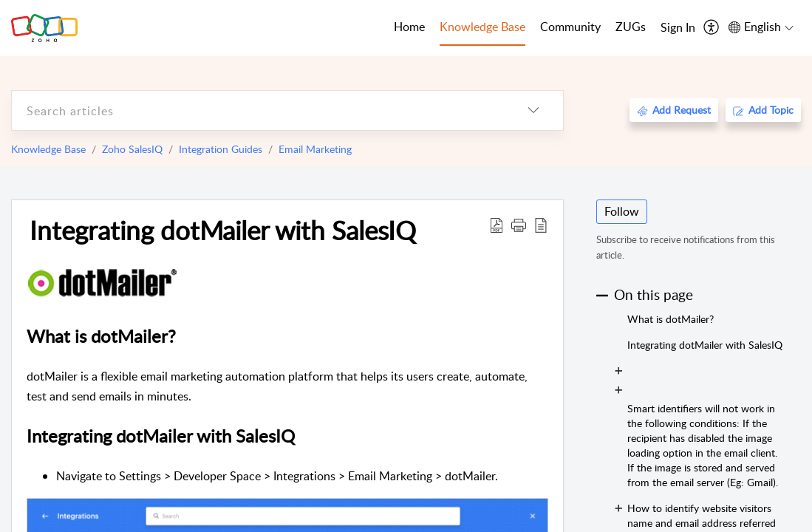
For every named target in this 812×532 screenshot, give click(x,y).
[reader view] (541, 225)
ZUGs (631, 27)
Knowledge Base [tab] (482, 27)
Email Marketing (315, 149)
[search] (258, 110)
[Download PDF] (497, 225)
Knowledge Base (48, 149)
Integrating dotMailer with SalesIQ (223, 230)
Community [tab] (570, 27)
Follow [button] (622, 211)
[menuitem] (678, 28)
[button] (519, 225)
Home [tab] (409, 27)
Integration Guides (221, 149)
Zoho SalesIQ (132, 149)
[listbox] (533, 110)
